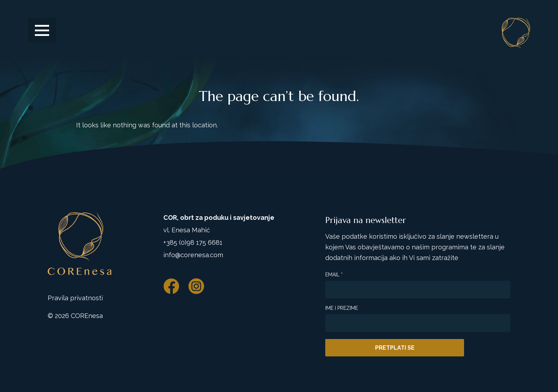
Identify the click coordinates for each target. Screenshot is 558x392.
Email (334, 275)
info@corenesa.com (193, 255)
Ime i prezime (342, 308)
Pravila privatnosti (75, 298)
